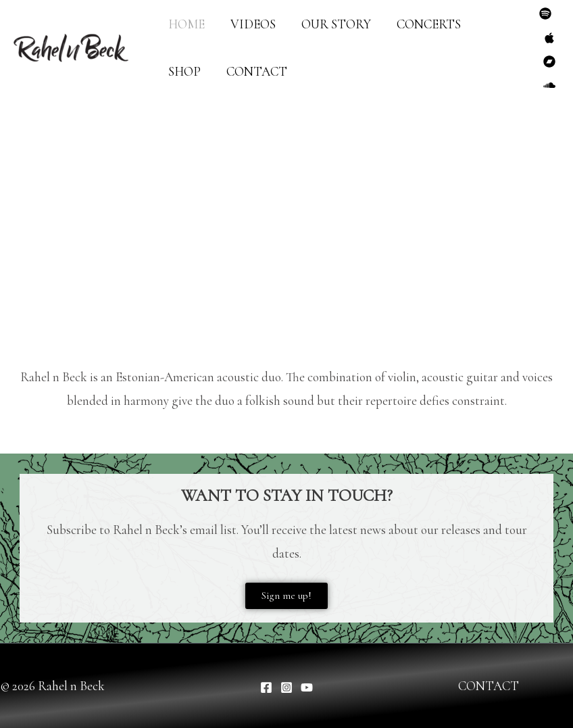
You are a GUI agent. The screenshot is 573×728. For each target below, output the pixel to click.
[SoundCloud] (549, 85)
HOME (186, 24)
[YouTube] (307, 687)
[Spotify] (545, 14)
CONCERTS (429, 24)
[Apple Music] (549, 38)
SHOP (184, 71)
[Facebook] (266, 687)
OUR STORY (336, 24)
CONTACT (257, 71)
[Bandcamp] (549, 62)
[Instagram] (286, 687)
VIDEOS (253, 24)
